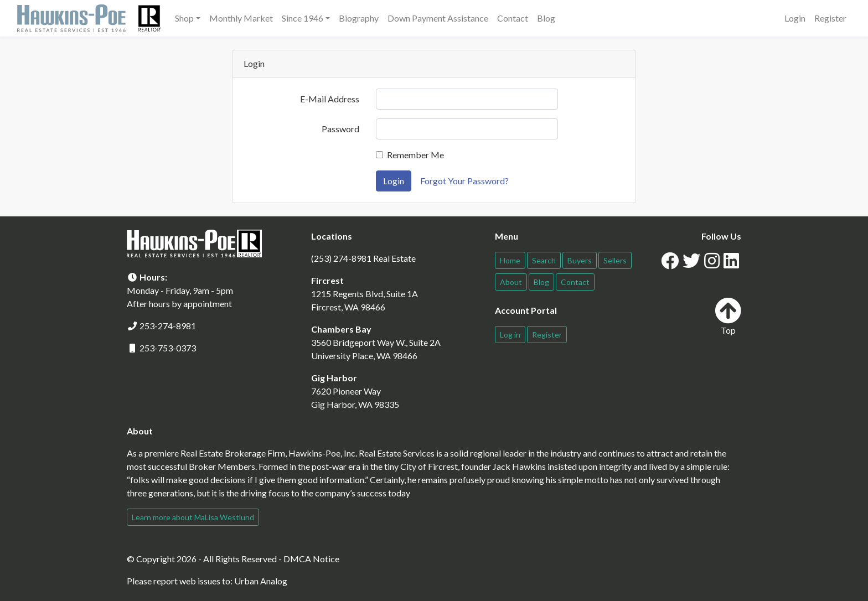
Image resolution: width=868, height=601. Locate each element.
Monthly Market (241, 18)
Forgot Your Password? (464, 181)
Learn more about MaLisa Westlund (193, 517)
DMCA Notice (311, 559)
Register (830, 18)
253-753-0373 (168, 348)
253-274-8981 (168, 326)
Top (728, 316)
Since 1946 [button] (303, 18)
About (511, 282)
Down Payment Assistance (438, 18)
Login (795, 18)
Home (510, 260)
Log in (510, 335)
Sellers (615, 260)
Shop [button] (184, 18)
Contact (513, 18)
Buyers (580, 260)
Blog (546, 18)
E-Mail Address (330, 99)
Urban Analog (261, 581)
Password (340, 129)
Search (544, 260)
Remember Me (415, 155)
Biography (359, 18)
